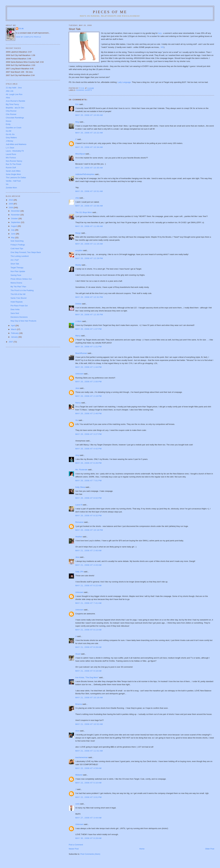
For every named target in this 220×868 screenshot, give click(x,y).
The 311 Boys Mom (84, 212)
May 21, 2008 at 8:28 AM (88, 647)
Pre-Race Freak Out (19, 306)
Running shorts (84, 90)
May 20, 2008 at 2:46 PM (88, 414)
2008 (11, 208)
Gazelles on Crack (14, 128)
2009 (11, 204)
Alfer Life (10, 91)
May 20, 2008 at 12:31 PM (89, 297)
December (16, 211)
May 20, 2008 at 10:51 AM (89, 191)
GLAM (9, 131)
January (15, 337)
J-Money (10, 141)
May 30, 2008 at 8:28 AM (88, 838)
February (15, 333)
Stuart (78, 654)
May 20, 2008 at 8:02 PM (88, 498)
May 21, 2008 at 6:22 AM (88, 586)
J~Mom (78, 321)
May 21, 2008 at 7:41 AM (88, 603)
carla (77, 804)
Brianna (79, 704)
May (13, 238)
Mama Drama (16, 283)
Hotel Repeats (17, 302)
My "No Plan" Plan (18, 287)
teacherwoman (82, 757)
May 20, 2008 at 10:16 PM (89, 530)
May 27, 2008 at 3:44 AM (88, 818)
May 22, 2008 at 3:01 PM (88, 797)
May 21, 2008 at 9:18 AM (88, 671)
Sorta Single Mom (13, 174)
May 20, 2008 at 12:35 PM (89, 315)
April (13, 326)
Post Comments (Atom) (90, 854)
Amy (77, 455)
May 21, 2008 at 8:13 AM (88, 630)
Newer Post (74, 849)
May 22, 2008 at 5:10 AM (88, 783)
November (16, 215)
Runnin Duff (11, 168)
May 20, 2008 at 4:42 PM (88, 449)
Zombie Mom (11, 188)
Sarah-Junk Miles (13, 171)
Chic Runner (11, 114)
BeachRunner (81, 353)
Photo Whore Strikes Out (21, 279)
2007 (11, 342)
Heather (79, 537)
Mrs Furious (11, 158)
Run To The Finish (14, 164)
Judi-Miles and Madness (16, 144)
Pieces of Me (110, 12)
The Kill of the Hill (18, 294)
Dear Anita (15, 309)
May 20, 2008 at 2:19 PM (88, 396)
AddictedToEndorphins (85, 174)
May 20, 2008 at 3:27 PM (88, 434)
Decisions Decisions (19, 317)
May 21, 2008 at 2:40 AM (88, 551)
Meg (77, 122)
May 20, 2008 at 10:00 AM (89, 115)
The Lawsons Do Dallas (16, 178)
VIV (162, 47)
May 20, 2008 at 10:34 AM (89, 147)
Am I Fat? (15, 260)
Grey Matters (11, 138)
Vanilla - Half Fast (13, 181)
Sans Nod (15, 313)
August (14, 226)
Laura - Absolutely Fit (15, 151)
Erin (77, 104)
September (16, 222)
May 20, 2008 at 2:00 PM (88, 382)
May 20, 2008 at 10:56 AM (89, 206)
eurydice (79, 250)
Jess (77, 388)
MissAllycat (80, 154)
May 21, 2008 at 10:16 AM (89, 698)
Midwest (79, 775)
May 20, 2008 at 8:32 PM (88, 516)
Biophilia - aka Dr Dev (15, 108)
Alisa (8, 98)
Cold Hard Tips (17, 249)
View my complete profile (28, 37)
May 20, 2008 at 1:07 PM (88, 329)
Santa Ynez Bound (18, 298)
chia (77, 198)
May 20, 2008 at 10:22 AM (89, 133)
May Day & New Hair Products (23, 321)
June (13, 234)
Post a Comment (76, 845)
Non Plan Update (18, 271)
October (15, 219)
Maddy (78, 265)
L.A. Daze (10, 148)
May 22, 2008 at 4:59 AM (88, 768)
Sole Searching (17, 241)
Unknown (79, 374)
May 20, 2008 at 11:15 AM (89, 244)
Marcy (78, 336)
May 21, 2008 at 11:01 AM (89, 751)
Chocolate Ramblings (15, 118)
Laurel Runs (11, 154)
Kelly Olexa (80, 487)
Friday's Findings (18, 245)
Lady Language (124, 82)
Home (142, 849)
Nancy (78, 403)
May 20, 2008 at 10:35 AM (89, 168)
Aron (77, 731)
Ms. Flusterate (81, 470)
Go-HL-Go (10, 134)
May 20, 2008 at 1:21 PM (88, 347)
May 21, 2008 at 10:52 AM (89, 724)
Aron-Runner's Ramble (16, 101)
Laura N (79, 505)
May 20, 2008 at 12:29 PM (89, 258)
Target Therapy (17, 268)
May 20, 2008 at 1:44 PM (88, 367)
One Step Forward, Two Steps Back (26, 252)
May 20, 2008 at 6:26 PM (88, 463)
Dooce (9, 121)
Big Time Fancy (12, 104)
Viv (77, 420)
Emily (8, 124)
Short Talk (15, 264)
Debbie (78, 304)
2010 (11, 200)
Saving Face (16, 275)
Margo (78, 233)
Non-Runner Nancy (14, 161)
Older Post (210, 849)
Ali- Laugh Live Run (14, 94)
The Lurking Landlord (20, 256)
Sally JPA (79, 572)
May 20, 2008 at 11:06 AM (89, 226)
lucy (160, 33)
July (13, 230)
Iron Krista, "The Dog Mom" (87, 677)
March (14, 329)
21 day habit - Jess (14, 88)
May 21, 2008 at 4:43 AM (88, 565)
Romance (79, 522)
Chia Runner (11, 111)
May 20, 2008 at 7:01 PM (88, 481)
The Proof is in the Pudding (22, 290)
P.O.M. (21, 29)
